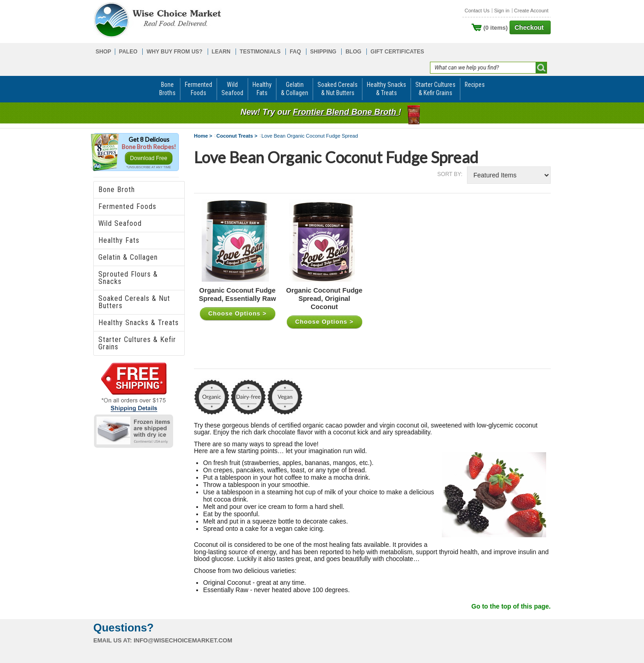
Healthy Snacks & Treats (139, 323)
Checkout (529, 27)
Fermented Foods (127, 206)
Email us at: (113, 640)
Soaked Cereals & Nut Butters (134, 302)
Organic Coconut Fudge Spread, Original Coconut (325, 299)
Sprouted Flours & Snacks (128, 278)
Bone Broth (117, 190)
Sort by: (450, 174)
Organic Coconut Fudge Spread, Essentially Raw (238, 294)
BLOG (353, 52)
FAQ (295, 52)
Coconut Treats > (237, 136)
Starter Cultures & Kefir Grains (137, 343)
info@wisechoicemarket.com (183, 640)
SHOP (103, 52)
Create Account (531, 11)
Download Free (148, 158)
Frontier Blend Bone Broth (346, 112)
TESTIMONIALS (260, 52)
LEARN (221, 52)
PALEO (128, 52)
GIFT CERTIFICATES (397, 52)
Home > (203, 136)
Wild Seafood (120, 223)
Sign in (502, 11)
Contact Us (477, 11)
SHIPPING (323, 52)
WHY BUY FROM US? (174, 52)
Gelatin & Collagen (128, 257)
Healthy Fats (119, 240)
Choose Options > (237, 313)
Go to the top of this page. (511, 606)
